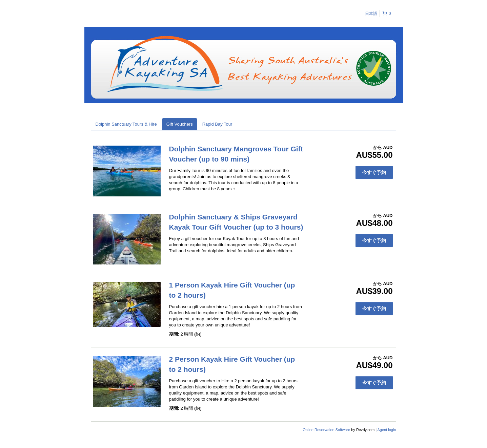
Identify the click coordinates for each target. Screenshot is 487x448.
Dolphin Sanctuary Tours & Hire (126, 124)
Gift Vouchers (180, 124)
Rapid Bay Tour (217, 124)
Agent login (387, 430)
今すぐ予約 (374, 172)
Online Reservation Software (326, 430)
